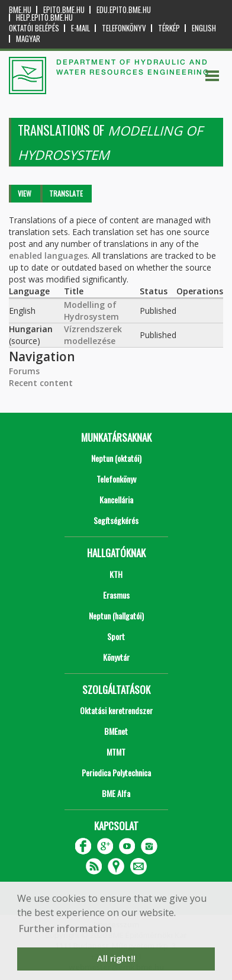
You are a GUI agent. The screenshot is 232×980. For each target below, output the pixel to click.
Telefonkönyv (124, 28)
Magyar (28, 39)
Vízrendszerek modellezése (93, 335)
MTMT (116, 752)
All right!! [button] (116, 958)
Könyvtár (116, 657)
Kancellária (116, 499)
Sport (116, 636)
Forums (24, 371)
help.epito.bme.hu (44, 17)
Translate (66, 193)
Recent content (41, 383)
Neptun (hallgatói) (116, 616)
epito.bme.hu (64, 10)
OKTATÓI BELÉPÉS (34, 28)
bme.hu (20, 10)
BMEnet (116, 731)
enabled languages (48, 256)
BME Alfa (116, 793)
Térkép (169, 28)
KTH (116, 574)
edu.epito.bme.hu (124, 10)
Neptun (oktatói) (116, 458)
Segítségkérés (116, 520)
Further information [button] (65, 928)
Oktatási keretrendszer (116, 710)
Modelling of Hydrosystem (91, 311)
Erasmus (116, 595)
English (204, 28)
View (25, 193)
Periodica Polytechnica (116, 772)
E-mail (80, 28)
